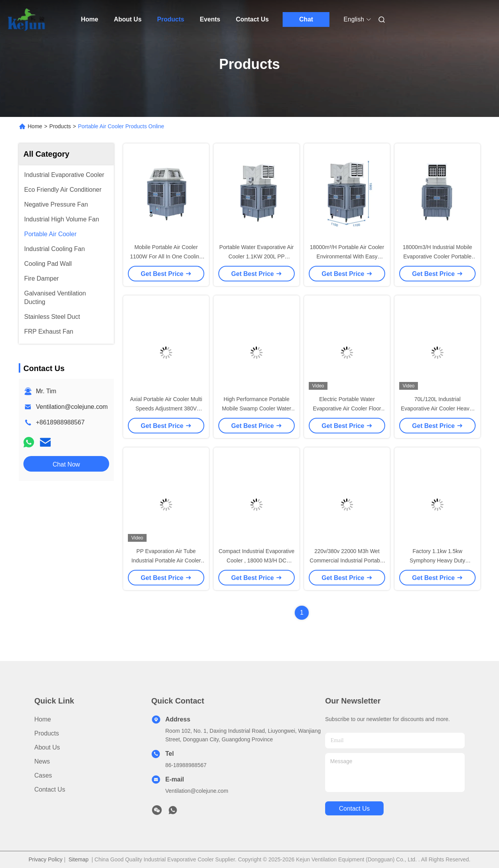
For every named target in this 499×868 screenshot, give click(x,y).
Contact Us (252, 19)
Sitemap (79, 859)
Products (171, 19)
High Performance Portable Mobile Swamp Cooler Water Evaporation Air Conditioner (257, 408)
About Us (128, 19)
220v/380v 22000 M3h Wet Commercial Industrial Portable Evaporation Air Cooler (347, 560)
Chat (306, 19)
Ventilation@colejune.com (72, 407)
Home (90, 19)
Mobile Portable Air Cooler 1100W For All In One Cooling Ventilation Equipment (166, 256)
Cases (43, 775)
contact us (354, 809)
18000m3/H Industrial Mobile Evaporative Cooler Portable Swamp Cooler (437, 256)
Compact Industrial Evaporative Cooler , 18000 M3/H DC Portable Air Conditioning (257, 560)
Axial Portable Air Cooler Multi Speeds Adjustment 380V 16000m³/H (166, 408)
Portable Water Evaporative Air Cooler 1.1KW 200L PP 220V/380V (257, 256)
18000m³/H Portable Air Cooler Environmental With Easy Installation (347, 256)
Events (210, 19)
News (42, 761)
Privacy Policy (45, 859)
